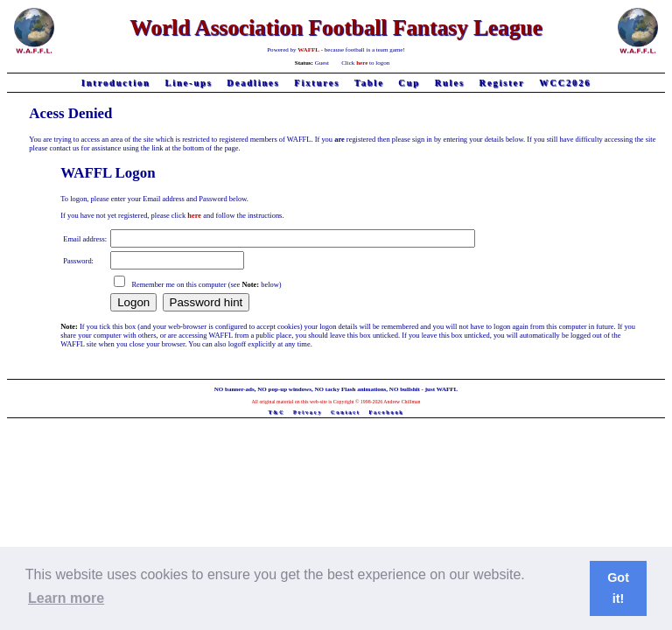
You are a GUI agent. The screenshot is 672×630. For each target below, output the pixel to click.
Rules (450, 83)
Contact (346, 412)
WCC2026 (565, 83)
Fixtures (317, 83)
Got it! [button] (618, 588)
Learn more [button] (66, 598)
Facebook (386, 412)
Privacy (308, 412)
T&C (276, 412)
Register (502, 83)
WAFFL (308, 50)
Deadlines (253, 83)
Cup (409, 83)
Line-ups (188, 83)
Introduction (116, 83)
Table (369, 83)
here (362, 63)
